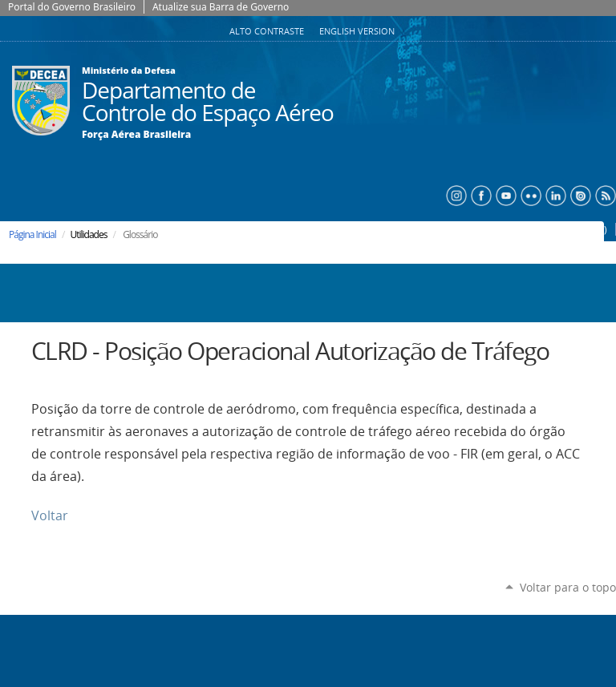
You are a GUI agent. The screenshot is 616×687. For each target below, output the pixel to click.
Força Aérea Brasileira (136, 135)
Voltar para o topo (568, 587)
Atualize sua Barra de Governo (221, 7)
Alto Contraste (268, 31)
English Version (357, 31)
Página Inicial (32, 234)
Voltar (50, 516)
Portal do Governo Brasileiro (72, 7)
